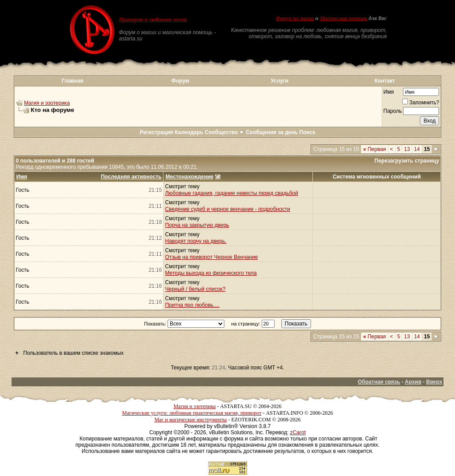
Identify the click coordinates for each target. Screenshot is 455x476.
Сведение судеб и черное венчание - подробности (227, 209)
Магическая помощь (343, 18)
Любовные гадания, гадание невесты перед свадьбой (231, 193)
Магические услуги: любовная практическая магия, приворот (192, 413)
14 (417, 149)
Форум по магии (295, 18)
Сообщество (225, 132)
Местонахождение (189, 177)
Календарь (189, 132)
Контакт (385, 81)
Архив (413, 382)
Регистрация (156, 132)
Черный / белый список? (195, 289)
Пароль (393, 111)
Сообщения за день (272, 132)
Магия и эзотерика (47, 103)
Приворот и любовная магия (153, 20)
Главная (73, 81)
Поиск (307, 132)
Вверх (434, 382)
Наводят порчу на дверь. (196, 241)
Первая (374, 149)
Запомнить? (421, 103)
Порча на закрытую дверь (197, 225)
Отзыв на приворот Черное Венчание (211, 257)
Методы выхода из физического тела (211, 273)
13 (407, 149)
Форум (180, 81)
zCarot (298, 432)
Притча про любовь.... (192, 305)
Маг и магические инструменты (190, 420)
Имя (389, 92)
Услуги (279, 81)
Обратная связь (379, 382)
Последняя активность (131, 177)
